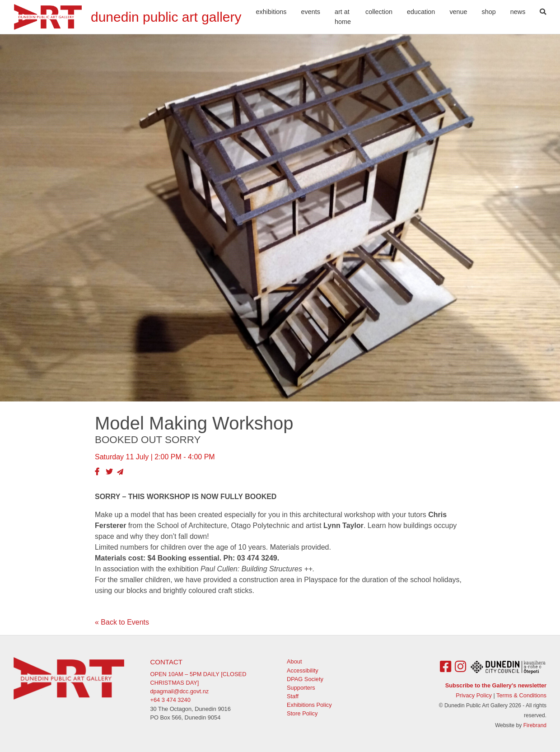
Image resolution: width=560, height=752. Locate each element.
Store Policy (302, 713)
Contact (166, 662)
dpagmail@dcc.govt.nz (180, 691)
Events (311, 12)
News (518, 12)
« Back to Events (122, 622)
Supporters (301, 688)
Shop (489, 12)
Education (421, 12)
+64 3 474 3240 (170, 700)
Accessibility (303, 670)
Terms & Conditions (521, 695)
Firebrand (535, 725)
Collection (379, 12)
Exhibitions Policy (309, 705)
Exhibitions (271, 12)
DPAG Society (305, 679)
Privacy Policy (474, 695)
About (294, 661)
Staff (293, 696)
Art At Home (343, 17)
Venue (458, 12)
